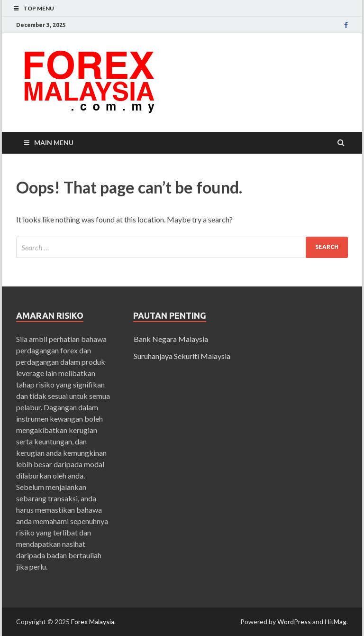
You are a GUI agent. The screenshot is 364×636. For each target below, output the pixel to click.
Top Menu (39, 8)
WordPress (294, 622)
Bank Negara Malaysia (171, 339)
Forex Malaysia (93, 622)
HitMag (336, 622)
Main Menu (54, 143)
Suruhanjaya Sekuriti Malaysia (182, 356)
